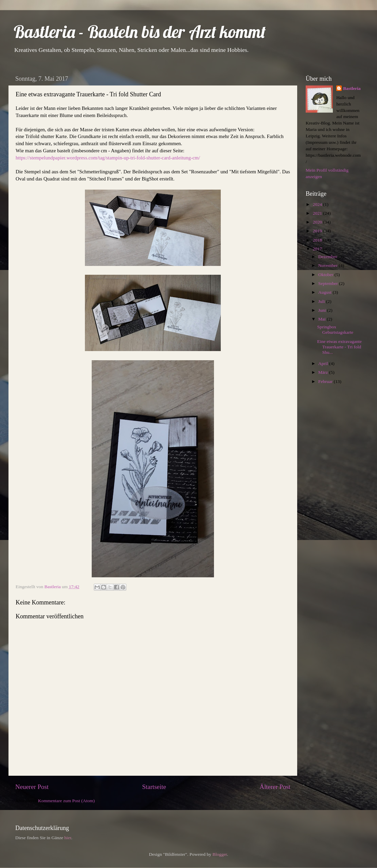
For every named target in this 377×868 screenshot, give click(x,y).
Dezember (328, 257)
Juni (323, 310)
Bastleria (352, 88)
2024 (318, 204)
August (325, 292)
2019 (318, 231)
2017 (318, 249)
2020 (318, 222)
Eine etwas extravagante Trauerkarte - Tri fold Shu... (339, 347)
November (328, 265)
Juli (322, 301)
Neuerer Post (32, 787)
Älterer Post (275, 787)
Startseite (154, 787)
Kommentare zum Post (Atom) (66, 801)
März (324, 372)
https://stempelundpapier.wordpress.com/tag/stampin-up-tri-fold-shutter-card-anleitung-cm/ (108, 158)
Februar (326, 381)
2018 (318, 240)
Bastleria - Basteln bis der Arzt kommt (140, 32)
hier (68, 838)
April (324, 363)
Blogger (220, 854)
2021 (318, 213)
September (329, 283)
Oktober (326, 275)
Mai (322, 319)
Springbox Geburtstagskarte (335, 330)
